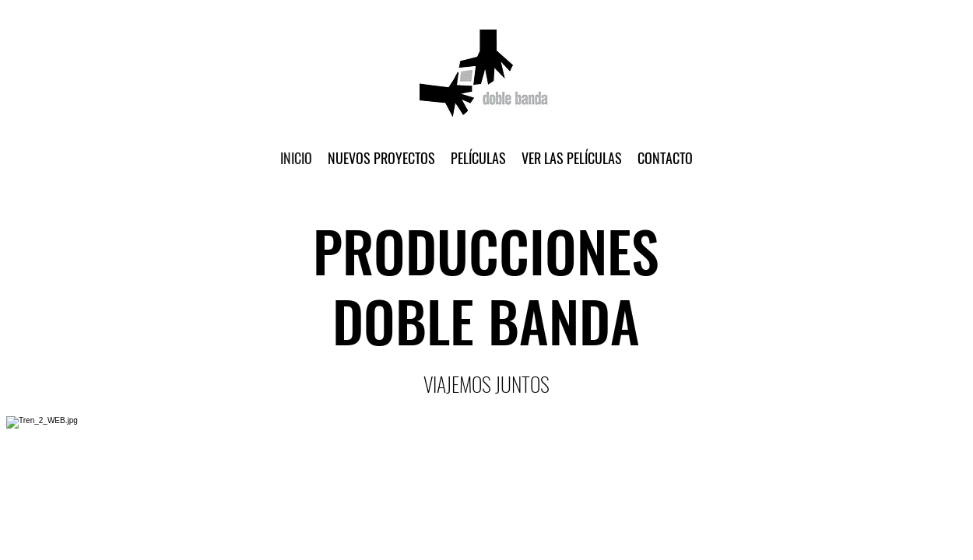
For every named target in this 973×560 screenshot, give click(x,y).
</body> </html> (486, 280)
